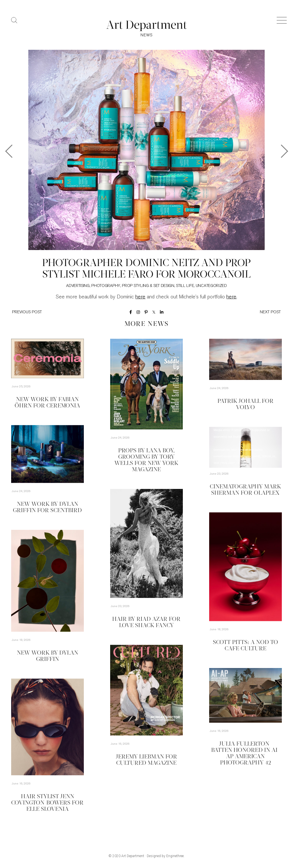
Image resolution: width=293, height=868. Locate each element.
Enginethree (175, 856)
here (140, 297)
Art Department (133, 856)
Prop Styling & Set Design (148, 286)
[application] (246, 447)
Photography (106, 286)
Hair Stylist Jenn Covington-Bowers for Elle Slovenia (47, 803)
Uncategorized (211, 286)
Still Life (185, 286)
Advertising (78, 286)
